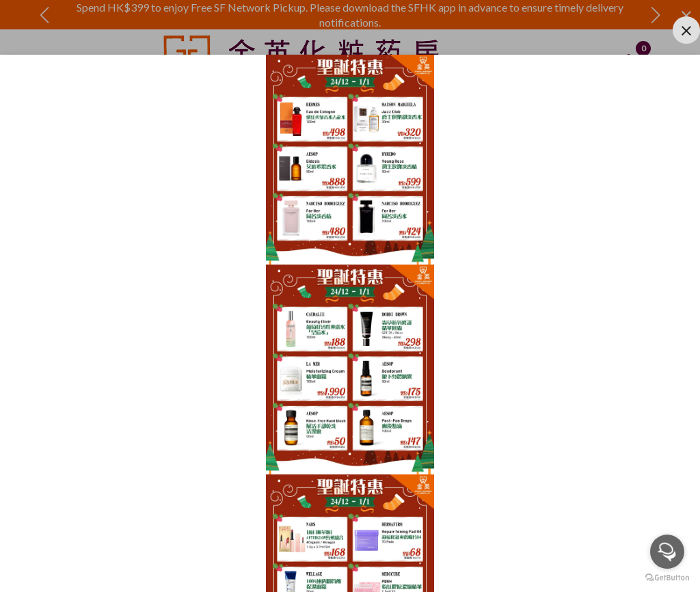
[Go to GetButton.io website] (667, 578)
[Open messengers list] (667, 552)
